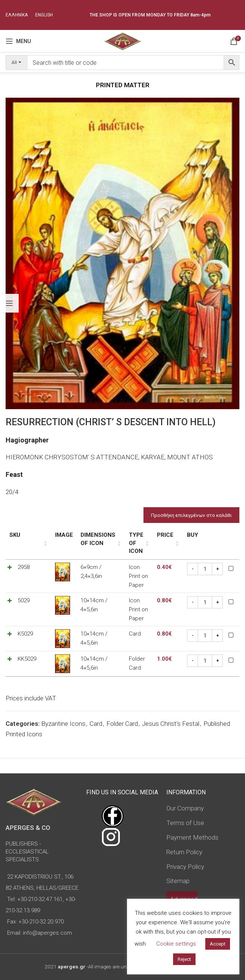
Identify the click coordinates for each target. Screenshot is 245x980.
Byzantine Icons (63, 707)
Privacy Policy (185, 850)
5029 (24, 592)
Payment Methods (192, 821)
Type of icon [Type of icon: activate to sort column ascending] (132, 543)
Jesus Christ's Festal (171, 707)
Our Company (185, 792)
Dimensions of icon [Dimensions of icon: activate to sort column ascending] (90, 539)
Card (96, 707)
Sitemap (178, 864)
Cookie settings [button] (176, 944)
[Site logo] (122, 40)
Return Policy (184, 836)
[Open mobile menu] (18, 41)
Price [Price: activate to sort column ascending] (165, 535)
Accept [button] (218, 944)
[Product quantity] (205, 569)
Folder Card (122, 707)
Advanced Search (184, 887)
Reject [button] (184, 959)
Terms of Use (185, 806)
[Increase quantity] (217, 569)
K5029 (25, 617)
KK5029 (27, 642)
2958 (24, 567)
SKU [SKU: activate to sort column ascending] (15, 535)
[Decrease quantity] (193, 569)
